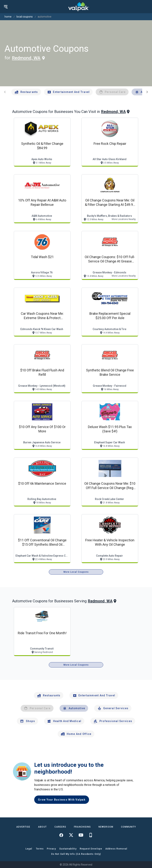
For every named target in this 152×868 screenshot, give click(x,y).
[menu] (6, 7)
